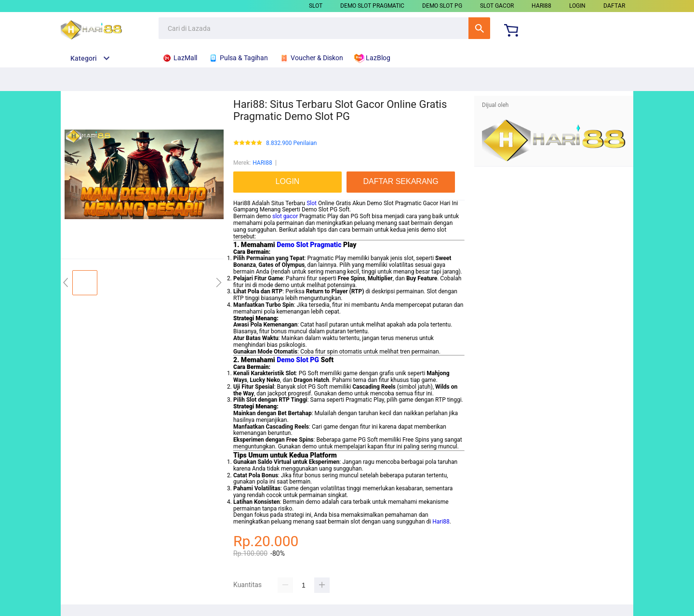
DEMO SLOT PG (442, 6)
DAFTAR (614, 6)
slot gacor (285, 216)
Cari (479, 28)
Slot (312, 203)
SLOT (316, 6)
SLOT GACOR (497, 6)
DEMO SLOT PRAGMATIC (372, 6)
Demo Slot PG (298, 360)
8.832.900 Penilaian (291, 143)
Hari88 (441, 522)
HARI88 (541, 6)
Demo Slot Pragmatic (309, 245)
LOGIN (577, 6)
